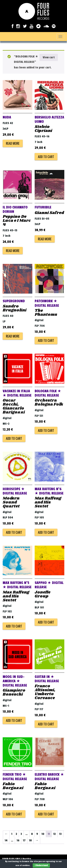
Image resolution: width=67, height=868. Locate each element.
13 (60, 834)
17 (24, 840)
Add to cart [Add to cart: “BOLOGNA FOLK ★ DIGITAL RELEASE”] (46, 430)
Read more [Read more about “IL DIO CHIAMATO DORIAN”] (13, 251)
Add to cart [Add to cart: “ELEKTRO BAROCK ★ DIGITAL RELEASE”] (46, 814)
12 (54, 834)
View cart (49, 57)
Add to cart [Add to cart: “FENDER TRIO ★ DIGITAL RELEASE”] (14, 814)
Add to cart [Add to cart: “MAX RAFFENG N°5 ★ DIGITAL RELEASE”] (14, 626)
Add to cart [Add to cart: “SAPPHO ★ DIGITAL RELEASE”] (46, 622)
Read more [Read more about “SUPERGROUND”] (13, 336)
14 (6, 840)
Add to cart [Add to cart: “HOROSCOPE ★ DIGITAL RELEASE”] (14, 532)
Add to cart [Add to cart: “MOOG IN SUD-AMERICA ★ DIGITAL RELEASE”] (14, 720)
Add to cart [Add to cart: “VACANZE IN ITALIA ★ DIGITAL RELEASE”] (14, 438)
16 (18, 840)
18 (30, 840)
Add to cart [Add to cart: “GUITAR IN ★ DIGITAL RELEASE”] (46, 724)
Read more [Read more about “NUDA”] (13, 143)
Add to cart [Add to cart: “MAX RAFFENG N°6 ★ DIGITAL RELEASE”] (46, 532)
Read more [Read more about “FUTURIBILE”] (45, 239)
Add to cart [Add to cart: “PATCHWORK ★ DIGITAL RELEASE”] (46, 340)
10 (43, 834)
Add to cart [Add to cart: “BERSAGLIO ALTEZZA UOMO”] (46, 157)
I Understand (41, 865)
